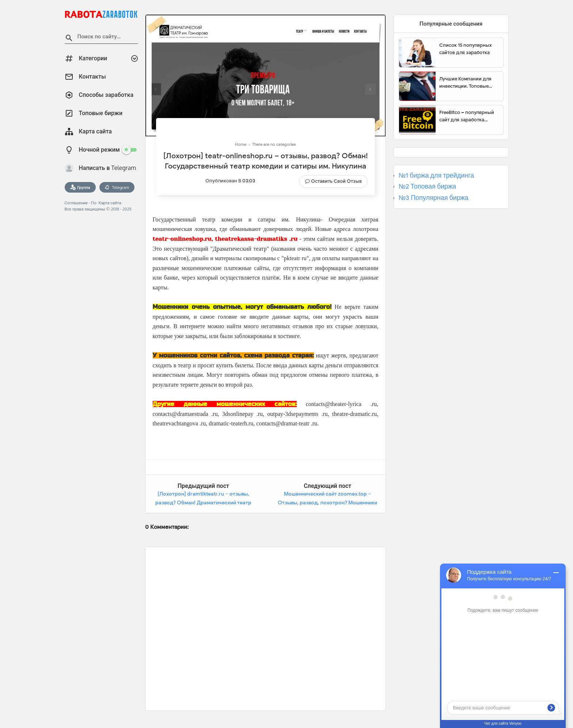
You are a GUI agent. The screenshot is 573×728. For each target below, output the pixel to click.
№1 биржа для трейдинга (437, 175)
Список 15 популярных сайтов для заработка (466, 49)
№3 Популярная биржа (434, 198)
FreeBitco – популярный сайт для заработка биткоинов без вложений (468, 116)
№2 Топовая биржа (427, 186)
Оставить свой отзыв (336, 181)
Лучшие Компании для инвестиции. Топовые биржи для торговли (465, 83)
